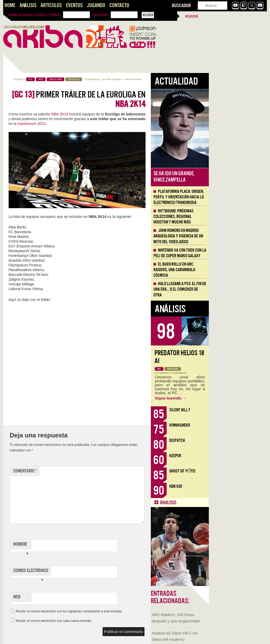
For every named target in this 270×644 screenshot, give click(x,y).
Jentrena (222, 373)
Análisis (28, 5)
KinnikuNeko (238, 425)
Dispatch (235, 440)
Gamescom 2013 (90, 124)
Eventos (74, 5)
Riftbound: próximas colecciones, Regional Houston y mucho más (232, 217)
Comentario (83, 471)
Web (75, 597)
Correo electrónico (89, 572)
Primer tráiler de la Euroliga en (137, 99)
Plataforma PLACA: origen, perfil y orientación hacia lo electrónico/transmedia (237, 197)
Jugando (96, 5)
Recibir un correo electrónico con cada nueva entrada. (112, 621)
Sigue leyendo (229, 398)
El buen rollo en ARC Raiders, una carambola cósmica (232, 270)
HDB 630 (234, 486)
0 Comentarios (150, 79)
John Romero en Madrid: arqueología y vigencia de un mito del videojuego (236, 236)
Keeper (233, 456)
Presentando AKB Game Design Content (31, 368)
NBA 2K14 (118, 114)
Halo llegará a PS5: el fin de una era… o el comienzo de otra (238, 289)
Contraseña (100, 15)
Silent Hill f (238, 410)
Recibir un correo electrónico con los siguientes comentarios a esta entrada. (127, 611)
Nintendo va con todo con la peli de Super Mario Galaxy (238, 253)
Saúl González (172, 79)
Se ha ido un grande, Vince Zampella (232, 177)
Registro (192, 16)
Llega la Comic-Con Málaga (27, 305)
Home (10, 5)
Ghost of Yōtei (240, 471)
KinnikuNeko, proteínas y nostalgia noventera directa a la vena (29, 205)
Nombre (79, 545)
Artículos (51, 5)
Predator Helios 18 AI (237, 357)
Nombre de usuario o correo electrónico (35, 15)
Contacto (119, 5)
